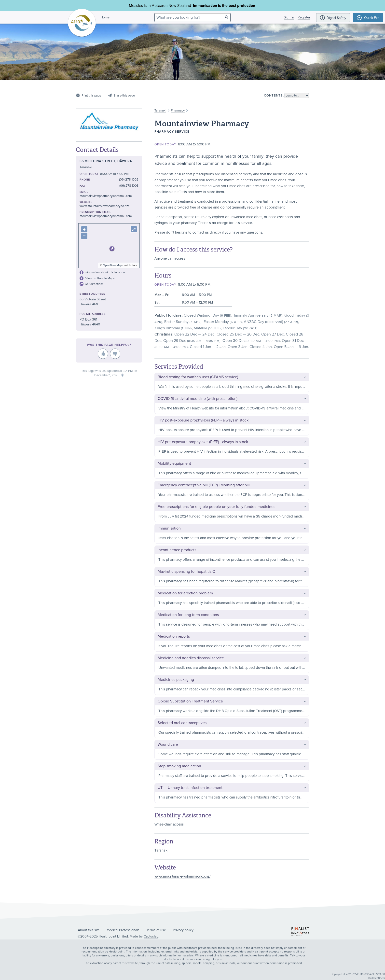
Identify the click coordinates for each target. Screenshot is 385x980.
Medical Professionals (123, 930)
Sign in (289, 17)
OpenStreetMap (112, 265)
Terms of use (156, 930)
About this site (89, 930)
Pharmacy (178, 111)
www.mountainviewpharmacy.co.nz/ (182, 876)
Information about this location (105, 272)
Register (304, 17)
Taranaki (160, 111)
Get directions (94, 284)
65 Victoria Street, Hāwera (106, 161)
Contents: (274, 96)
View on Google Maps (100, 278)
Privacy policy (183, 930)
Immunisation (205, 6)
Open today (165, 144)
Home (105, 17)
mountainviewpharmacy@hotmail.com (106, 196)
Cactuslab (151, 936)
